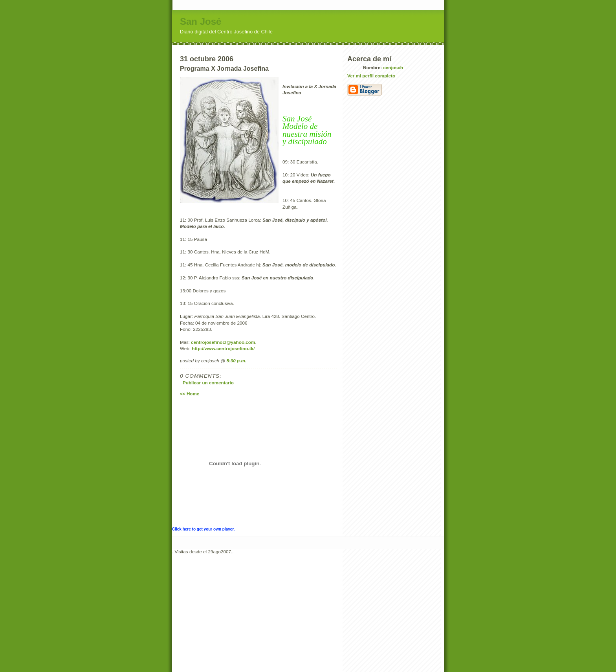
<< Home (190, 394)
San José (201, 21)
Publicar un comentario (208, 383)
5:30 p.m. (236, 361)
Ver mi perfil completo (371, 76)
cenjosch (393, 67)
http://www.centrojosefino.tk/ (223, 348)
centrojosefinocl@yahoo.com (223, 342)
